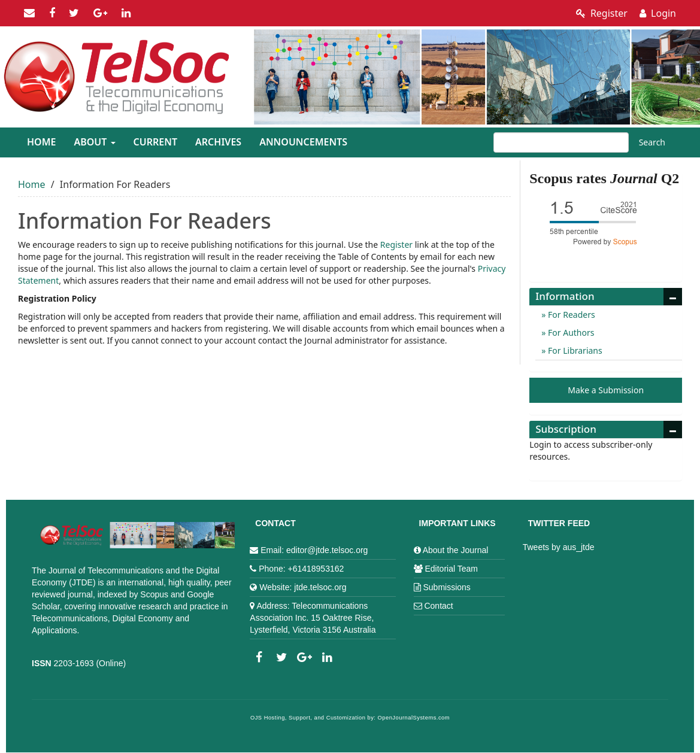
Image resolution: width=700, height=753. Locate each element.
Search (652, 142)
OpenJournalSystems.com (414, 718)
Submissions (446, 587)
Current (155, 142)
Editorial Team (451, 569)
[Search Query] (561, 142)
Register (602, 13)
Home (41, 142)
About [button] (94, 142)
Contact (438, 606)
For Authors (570, 333)
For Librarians (574, 350)
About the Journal (456, 550)
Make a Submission (606, 390)
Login (658, 13)
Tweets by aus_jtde (559, 547)
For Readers (570, 315)
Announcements (303, 142)
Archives (218, 142)
